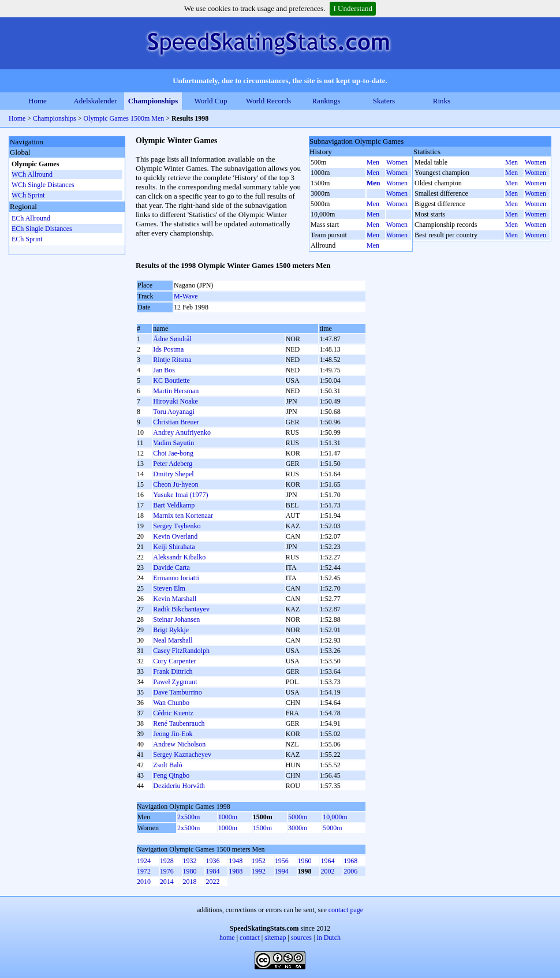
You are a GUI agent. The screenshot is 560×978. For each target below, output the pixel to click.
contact (250, 938)
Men (373, 162)
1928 (167, 861)
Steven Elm (169, 588)
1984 (212, 871)
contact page (346, 910)
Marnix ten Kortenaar (183, 516)
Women (397, 162)
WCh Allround (32, 174)
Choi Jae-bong (173, 453)
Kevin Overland (175, 536)
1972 (144, 871)
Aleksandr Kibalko (179, 557)
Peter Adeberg (173, 464)
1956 (282, 861)
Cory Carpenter (174, 661)
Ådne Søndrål (172, 339)
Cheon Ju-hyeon (176, 484)
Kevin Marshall (175, 599)
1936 (212, 861)
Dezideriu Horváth (179, 786)
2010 (144, 882)
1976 (167, 871)
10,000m (335, 817)
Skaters (384, 101)
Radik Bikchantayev (181, 609)
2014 (167, 882)
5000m (298, 817)
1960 (305, 861)
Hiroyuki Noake (176, 401)
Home (38, 101)
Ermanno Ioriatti (176, 578)
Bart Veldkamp (174, 505)
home (227, 938)
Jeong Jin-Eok (173, 734)
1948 (236, 861)
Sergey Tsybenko (177, 526)
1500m (262, 828)
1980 (190, 871)
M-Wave (186, 296)
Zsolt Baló (167, 765)
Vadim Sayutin (173, 443)
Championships (153, 101)
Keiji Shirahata (174, 547)
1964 (327, 861)
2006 (350, 871)
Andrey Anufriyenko (182, 432)
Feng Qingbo (171, 775)
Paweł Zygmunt (175, 682)
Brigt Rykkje (171, 630)
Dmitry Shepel (173, 474)
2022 (212, 882)
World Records (268, 101)
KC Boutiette (171, 380)
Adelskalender (95, 101)
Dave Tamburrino (178, 692)
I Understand (353, 8)
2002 (327, 871)
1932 (190, 861)
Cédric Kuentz (173, 713)
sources (301, 938)
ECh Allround (31, 218)
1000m (228, 817)
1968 (350, 861)
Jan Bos (164, 370)
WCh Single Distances (43, 185)
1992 (259, 871)
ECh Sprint (27, 239)
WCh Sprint (28, 195)
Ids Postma (168, 349)
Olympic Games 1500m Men (124, 118)
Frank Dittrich (173, 671)
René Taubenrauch (179, 723)
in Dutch (328, 938)
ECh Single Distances (42, 229)
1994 (282, 871)
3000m (298, 828)
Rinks (442, 101)
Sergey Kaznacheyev (182, 755)
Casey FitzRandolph (181, 651)
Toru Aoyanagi (173, 412)
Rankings (326, 101)
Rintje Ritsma (172, 360)
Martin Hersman (176, 391)
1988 (236, 871)
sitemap (275, 938)
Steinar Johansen (176, 619)
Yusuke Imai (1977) (180, 495)
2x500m (188, 817)
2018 (190, 882)
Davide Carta (171, 568)
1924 (144, 861)
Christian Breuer (176, 422)
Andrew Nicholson (179, 744)
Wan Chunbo (171, 703)
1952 (259, 861)
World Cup (210, 101)
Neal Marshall (173, 640)
